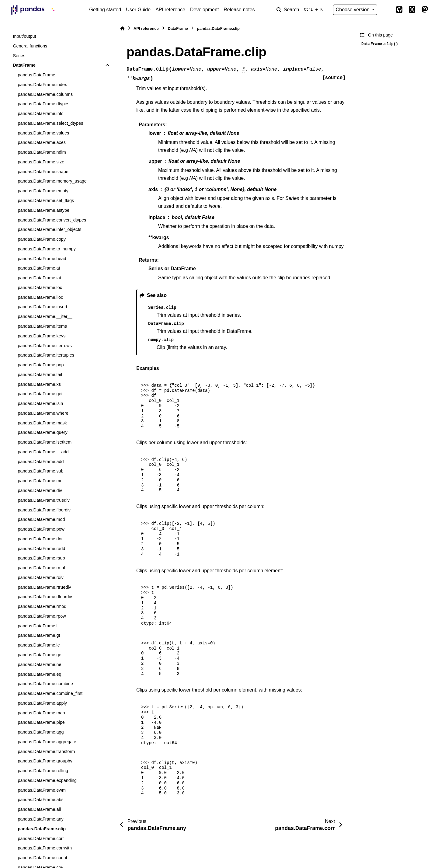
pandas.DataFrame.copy (42, 239)
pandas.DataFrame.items (42, 326)
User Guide (138, 10)
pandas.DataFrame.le (39, 645)
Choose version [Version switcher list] (353, 10)
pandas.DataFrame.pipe (41, 722)
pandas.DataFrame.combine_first (50, 693)
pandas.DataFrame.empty (43, 191)
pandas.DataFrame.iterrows (45, 346)
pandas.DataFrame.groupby (45, 761)
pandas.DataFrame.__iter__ (45, 316)
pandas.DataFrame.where (43, 413)
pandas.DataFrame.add (41, 462)
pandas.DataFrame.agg (41, 732)
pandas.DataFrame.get (40, 394)
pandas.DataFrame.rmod (42, 606)
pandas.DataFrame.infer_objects (49, 229)
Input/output (24, 36)
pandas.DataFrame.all (39, 809)
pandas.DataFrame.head (42, 259)
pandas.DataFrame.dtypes (43, 104)
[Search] (301, 10)
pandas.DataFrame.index (42, 85)
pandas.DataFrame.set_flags (46, 200)
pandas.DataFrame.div (40, 490)
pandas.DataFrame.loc (40, 288)
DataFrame (24, 65)
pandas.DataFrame (36, 75)
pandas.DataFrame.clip (42, 829)
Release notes (239, 10)
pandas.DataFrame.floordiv (44, 510)
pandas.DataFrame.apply (42, 703)
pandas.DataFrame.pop (41, 365)
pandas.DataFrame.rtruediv (44, 587)
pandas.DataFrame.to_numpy (47, 249)
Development (204, 10)
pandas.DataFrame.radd (41, 549)
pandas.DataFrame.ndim (42, 152)
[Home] (122, 28)
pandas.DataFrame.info (40, 113)
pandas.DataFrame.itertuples (46, 355)
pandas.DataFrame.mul (40, 481)
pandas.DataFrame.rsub (41, 558)
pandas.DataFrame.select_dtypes (50, 123)
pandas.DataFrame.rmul (41, 568)
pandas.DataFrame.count (42, 858)
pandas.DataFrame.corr (41, 838)
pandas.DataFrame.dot (40, 539)
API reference (170, 10)
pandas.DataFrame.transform (46, 751)
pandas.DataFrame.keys (42, 336)
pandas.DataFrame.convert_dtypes (52, 220)
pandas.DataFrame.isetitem (45, 442)
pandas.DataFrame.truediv (43, 500)
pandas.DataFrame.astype (43, 210)
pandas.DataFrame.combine (45, 684)
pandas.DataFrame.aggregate (47, 742)
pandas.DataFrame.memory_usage (52, 181)
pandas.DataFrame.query (42, 432)
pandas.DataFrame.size (41, 162)
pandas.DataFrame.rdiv (40, 577)
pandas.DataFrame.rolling (43, 771)
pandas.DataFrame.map (41, 713)
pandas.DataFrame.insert (42, 307)
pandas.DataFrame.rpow (42, 616)
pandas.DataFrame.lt (38, 626)
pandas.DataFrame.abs (40, 800)
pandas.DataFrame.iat (39, 278)
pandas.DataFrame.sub (40, 471)
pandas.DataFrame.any (40, 819)
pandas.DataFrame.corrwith (45, 848)
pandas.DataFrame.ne (39, 664)
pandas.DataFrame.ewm (42, 790)
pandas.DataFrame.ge (39, 655)
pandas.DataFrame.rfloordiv (45, 597)
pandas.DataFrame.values (43, 133)
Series (19, 56)
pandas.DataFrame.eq (39, 674)
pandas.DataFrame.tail (40, 375)
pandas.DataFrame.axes (42, 142)
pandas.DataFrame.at (39, 268)
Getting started (105, 10)
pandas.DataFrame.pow (41, 529)
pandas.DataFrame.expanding (47, 780)
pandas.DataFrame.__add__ (45, 452)
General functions (30, 46)
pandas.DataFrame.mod (41, 519)
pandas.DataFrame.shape (43, 172)
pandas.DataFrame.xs (39, 384)
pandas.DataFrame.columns (45, 94)
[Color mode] (386, 10)
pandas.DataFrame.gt (39, 635)
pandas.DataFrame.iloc (40, 297)
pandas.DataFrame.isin (40, 403)
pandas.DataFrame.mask (42, 423)
